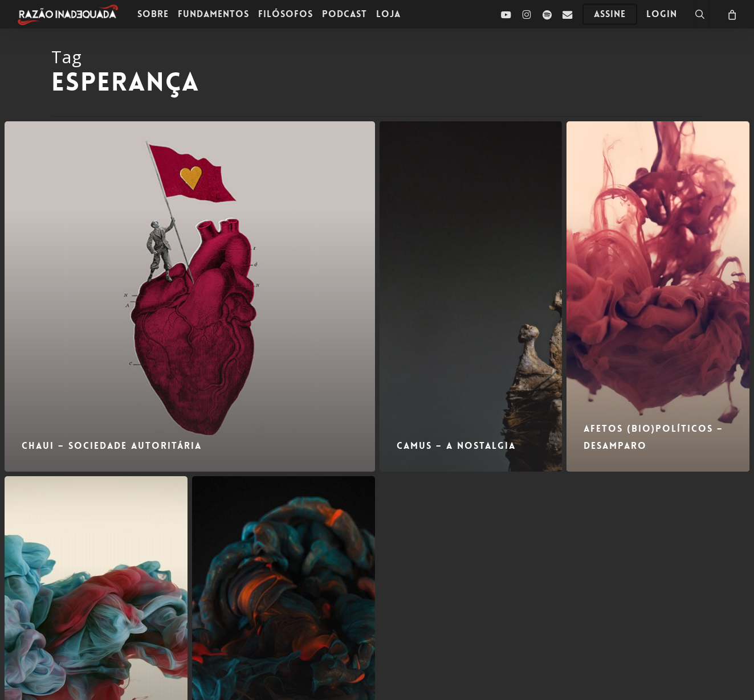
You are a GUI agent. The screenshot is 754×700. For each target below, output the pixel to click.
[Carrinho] (731, 14)
